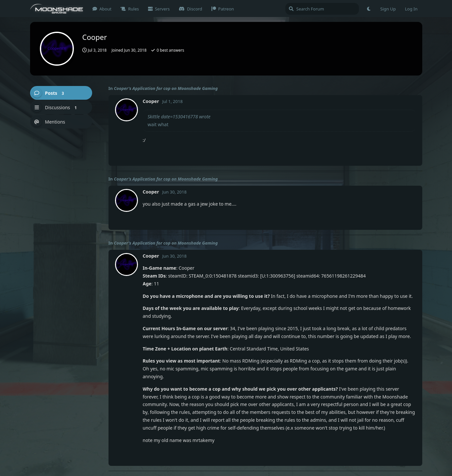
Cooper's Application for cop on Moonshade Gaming (166, 88)
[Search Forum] (322, 9)
